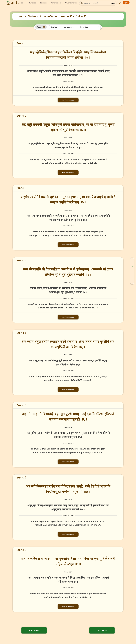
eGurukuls (32, 3)
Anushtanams (71, 3)
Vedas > (33, 16)
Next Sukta (102, 630)
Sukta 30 (81, 16)
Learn (21, 3)
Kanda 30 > (67, 16)
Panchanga (56, 3)
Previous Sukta (34, 630)
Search (112, 3)
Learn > (22, 16)
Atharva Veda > (49, 16)
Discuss (43, 3)
